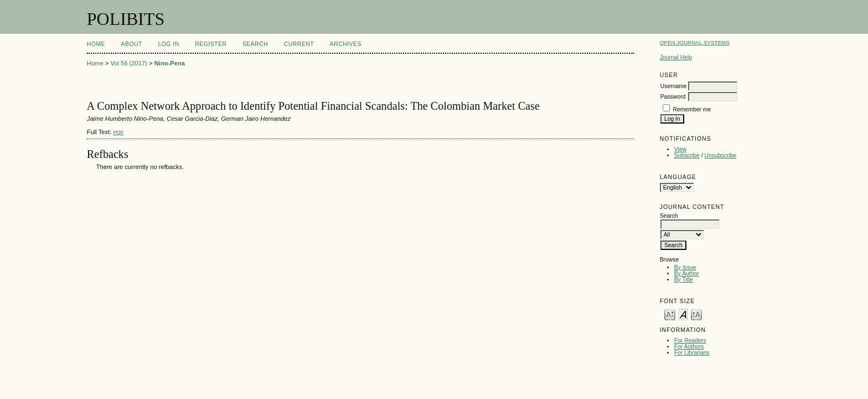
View (680, 149)
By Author (687, 273)
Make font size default (683, 314)
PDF (118, 132)
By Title (684, 280)
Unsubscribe (721, 155)
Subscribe (687, 155)
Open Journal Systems (695, 42)
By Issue (685, 267)
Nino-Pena (170, 63)
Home (96, 44)
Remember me (692, 109)
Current (299, 44)
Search (255, 44)
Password (673, 97)
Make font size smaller (670, 314)
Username (674, 86)
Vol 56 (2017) (129, 63)
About (132, 44)
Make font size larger (696, 314)
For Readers (690, 341)
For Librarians (692, 353)
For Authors (689, 347)
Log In (168, 44)
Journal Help (676, 57)
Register (211, 44)
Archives (346, 44)
